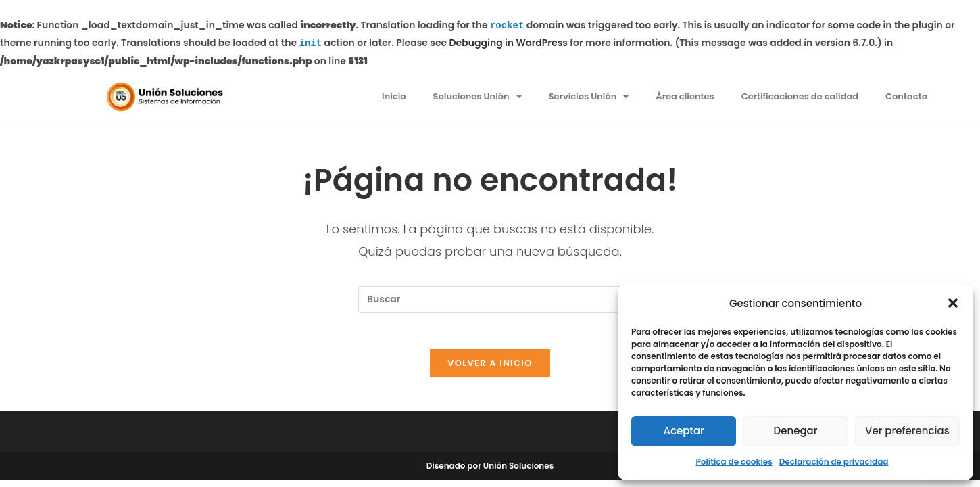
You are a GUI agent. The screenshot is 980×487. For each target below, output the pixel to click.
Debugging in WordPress (509, 43)
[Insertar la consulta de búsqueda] (490, 300)
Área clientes (685, 96)
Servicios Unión (589, 96)
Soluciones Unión (477, 96)
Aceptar (683, 431)
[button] (953, 303)
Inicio (394, 96)
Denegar (796, 431)
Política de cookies (734, 462)
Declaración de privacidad (834, 462)
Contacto (906, 96)
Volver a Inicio (490, 368)
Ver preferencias (907, 431)
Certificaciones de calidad (800, 96)
